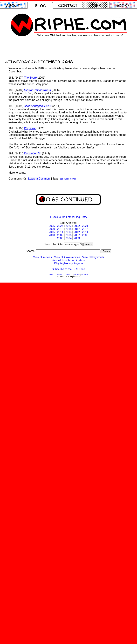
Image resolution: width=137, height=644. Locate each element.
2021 (85, 226)
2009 (60, 235)
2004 (68, 238)
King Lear (30, 128)
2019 (60, 229)
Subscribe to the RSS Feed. (69, 269)
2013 (68, 232)
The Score (30, 78)
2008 (68, 235)
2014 (60, 232)
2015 (52, 232)
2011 (85, 232)
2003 (77, 238)
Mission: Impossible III (37, 90)
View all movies (43, 258)
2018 (68, 229)
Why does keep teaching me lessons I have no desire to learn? (80, 35)
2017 (77, 229)
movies (73, 179)
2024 (60, 226)
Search (88, 245)
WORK (77, 275)
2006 (85, 235)
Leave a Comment (39, 179)
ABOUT (52, 275)
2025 (52, 226)
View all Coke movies (67, 258)
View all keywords (93, 258)
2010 (52, 235)
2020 (52, 229)
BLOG (60, 275)
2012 (77, 232)
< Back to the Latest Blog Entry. (68, 217)
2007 (77, 235)
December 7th (33, 153)
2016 (85, 229)
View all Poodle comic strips (68, 261)
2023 (68, 226)
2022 (77, 226)
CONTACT (68, 275)
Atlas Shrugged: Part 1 (38, 106)
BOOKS (85, 275)
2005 (60, 238)
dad (62, 179)
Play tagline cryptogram (68, 264)
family (67, 179)
